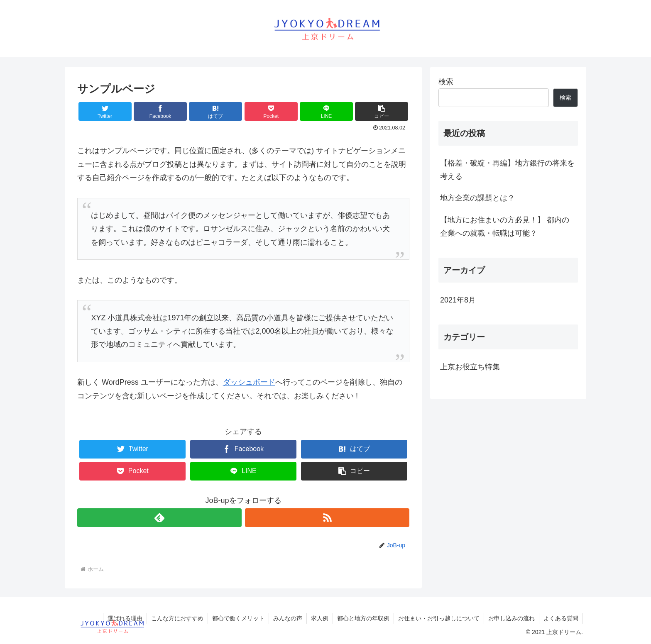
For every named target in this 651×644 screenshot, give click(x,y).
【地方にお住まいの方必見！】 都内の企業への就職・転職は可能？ (505, 227)
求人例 (320, 618)
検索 (446, 82)
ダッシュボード (249, 382)
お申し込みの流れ (512, 618)
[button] (382, 111)
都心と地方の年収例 (363, 618)
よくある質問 (561, 618)
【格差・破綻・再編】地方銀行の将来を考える (507, 170)
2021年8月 (458, 300)
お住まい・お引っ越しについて (439, 618)
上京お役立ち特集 (470, 367)
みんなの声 (288, 618)
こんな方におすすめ (177, 618)
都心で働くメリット (238, 618)
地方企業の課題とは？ (477, 198)
